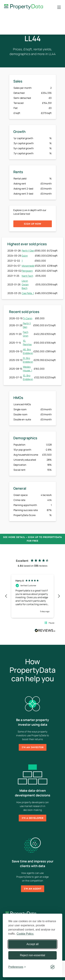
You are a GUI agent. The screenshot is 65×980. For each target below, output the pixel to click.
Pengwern (27, 271)
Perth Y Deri (28, 251)
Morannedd (28, 266)
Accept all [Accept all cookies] (32, 944)
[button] (6, 596)
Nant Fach (27, 276)
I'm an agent (33, 889)
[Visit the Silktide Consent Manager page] (53, 967)
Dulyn (25, 256)
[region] (32, 596)
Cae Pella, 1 (28, 293)
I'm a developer (32, 818)
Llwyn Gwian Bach (25, 284)
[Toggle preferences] (17, 967)
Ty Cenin (28, 318)
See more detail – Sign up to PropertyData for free (32, 539)
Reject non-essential (32, 955)
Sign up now (32, 224)
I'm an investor (33, 747)
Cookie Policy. (25, 934)
